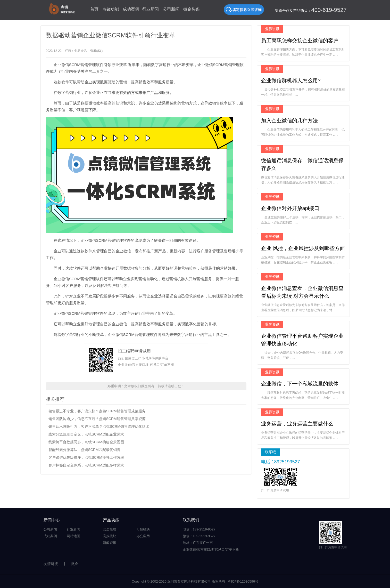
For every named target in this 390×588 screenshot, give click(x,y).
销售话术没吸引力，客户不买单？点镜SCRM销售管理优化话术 (99, 426)
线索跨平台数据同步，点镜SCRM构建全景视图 (86, 442)
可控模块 (143, 529)
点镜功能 (111, 9)
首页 (94, 9)
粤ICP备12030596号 (243, 581)
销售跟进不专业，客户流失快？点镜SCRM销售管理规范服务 (97, 411)
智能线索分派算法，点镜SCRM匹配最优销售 (84, 450)
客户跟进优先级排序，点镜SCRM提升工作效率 (86, 457)
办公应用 (143, 536)
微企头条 (192, 9)
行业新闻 (151, 9)
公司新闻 (171, 9)
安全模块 (110, 529)
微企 (75, 564)
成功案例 (131, 9)
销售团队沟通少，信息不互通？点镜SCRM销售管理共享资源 (97, 419)
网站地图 (73, 536)
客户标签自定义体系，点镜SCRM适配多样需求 (86, 465)
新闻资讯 (110, 543)
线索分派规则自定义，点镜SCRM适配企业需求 (86, 434)
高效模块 (110, 536)
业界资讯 (80, 51)
